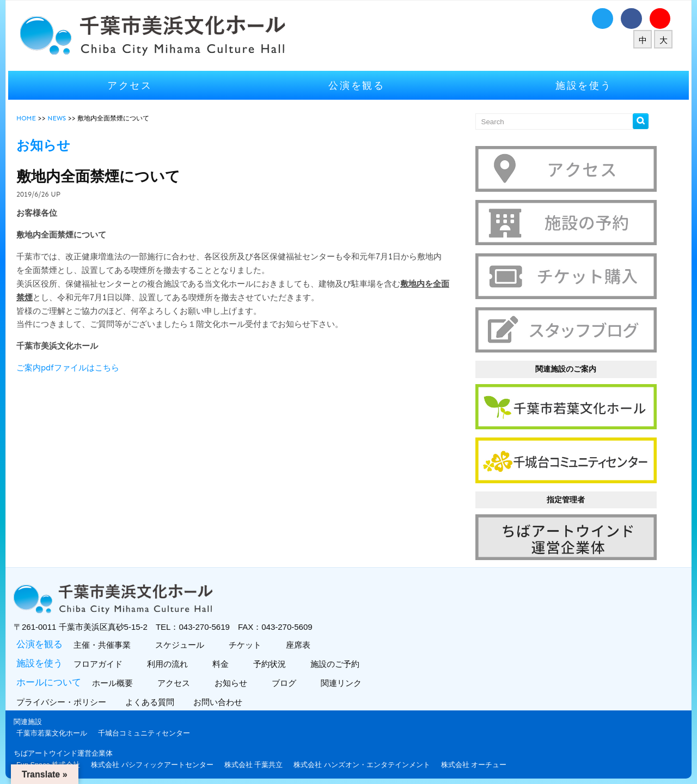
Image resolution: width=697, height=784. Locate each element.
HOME (32, 118)
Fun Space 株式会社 (54, 759)
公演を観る (357, 85)
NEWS (62, 118)
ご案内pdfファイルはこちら (73, 368)
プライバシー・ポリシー (68, 697)
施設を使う (580, 85)
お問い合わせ (225, 697)
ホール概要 (117, 677)
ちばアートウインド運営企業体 (69, 747)
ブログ (288, 677)
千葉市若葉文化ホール (57, 728)
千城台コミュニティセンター (149, 728)
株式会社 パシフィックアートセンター (158, 759)
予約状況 (274, 658)
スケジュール (184, 639)
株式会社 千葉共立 (259, 759)
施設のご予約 (339, 658)
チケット (249, 639)
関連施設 (33, 716)
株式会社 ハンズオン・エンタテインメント (367, 759)
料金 (225, 658)
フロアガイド (102, 658)
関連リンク (345, 677)
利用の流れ (172, 658)
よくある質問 (157, 697)
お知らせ (235, 677)
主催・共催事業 (106, 639)
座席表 (302, 639)
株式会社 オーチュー (479, 759)
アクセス (134, 85)
